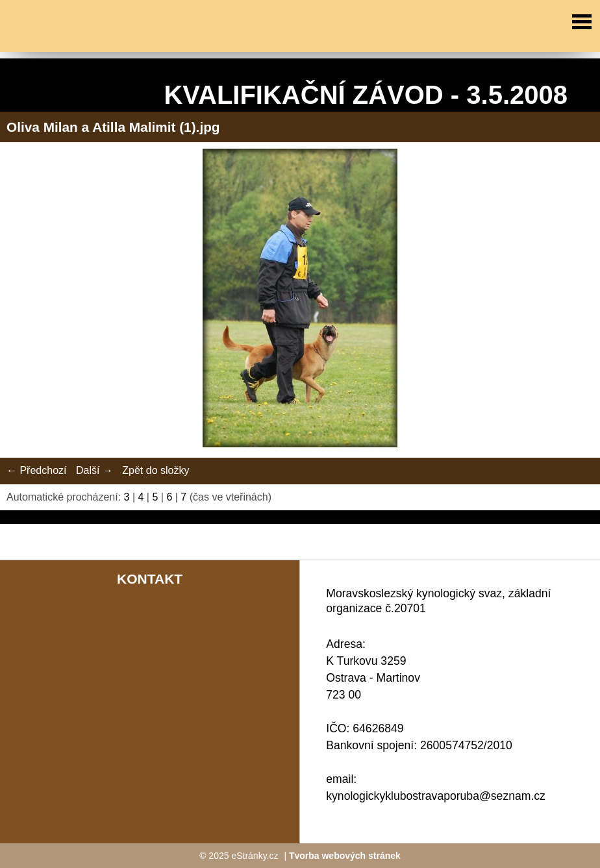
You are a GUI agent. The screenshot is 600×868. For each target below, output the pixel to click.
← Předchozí (36, 470)
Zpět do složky (156, 470)
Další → (94, 470)
